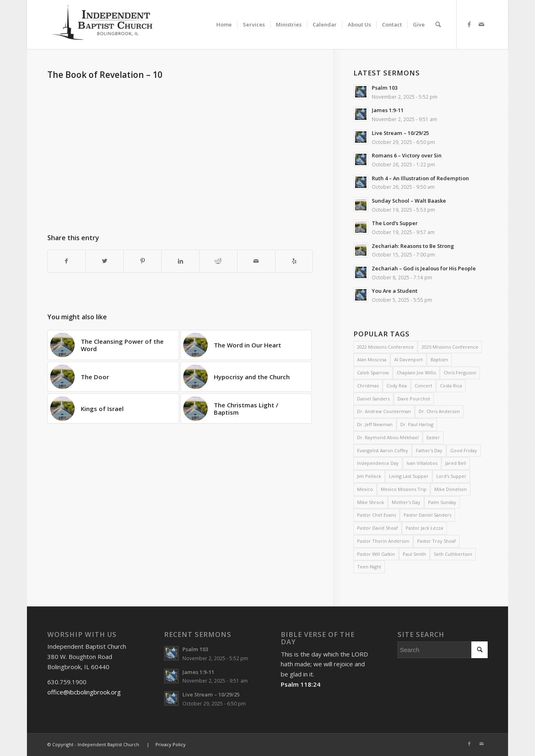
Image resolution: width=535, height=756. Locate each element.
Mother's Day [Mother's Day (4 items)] (406, 502)
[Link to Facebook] (469, 24)
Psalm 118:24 (301, 684)
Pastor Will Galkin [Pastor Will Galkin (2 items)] (376, 554)
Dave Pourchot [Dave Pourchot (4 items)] (414, 399)
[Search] (438, 24)
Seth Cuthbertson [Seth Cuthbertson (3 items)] (453, 554)
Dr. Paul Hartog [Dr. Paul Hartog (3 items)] (417, 424)
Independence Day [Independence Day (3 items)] (378, 463)
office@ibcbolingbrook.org (84, 692)
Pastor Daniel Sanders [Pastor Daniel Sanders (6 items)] (427, 515)
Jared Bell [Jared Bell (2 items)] (456, 463)
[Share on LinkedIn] (180, 261)
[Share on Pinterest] (142, 261)
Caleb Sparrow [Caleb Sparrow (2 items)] (373, 372)
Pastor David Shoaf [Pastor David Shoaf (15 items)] (377, 528)
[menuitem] (224, 17)
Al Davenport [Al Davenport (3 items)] (408, 359)
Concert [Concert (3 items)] (423, 386)
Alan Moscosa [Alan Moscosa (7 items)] (372, 359)
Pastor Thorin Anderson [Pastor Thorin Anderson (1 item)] (383, 541)
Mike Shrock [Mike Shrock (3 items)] (371, 502)
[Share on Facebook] (67, 261)
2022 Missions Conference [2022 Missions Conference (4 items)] (385, 347)
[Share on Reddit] (218, 261)
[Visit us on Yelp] (294, 261)
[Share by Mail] (256, 261)
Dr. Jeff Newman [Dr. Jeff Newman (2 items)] (375, 424)
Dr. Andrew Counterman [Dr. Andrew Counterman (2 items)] (384, 411)
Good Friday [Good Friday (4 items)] (464, 450)
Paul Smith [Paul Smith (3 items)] (414, 554)
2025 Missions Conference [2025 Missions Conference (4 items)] (450, 347)
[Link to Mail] (482, 24)
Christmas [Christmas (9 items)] (368, 386)
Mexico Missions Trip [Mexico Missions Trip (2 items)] (404, 489)
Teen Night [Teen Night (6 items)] (369, 567)
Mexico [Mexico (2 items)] (365, 489)
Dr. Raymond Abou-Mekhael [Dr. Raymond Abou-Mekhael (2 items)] (388, 437)
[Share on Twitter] (104, 261)
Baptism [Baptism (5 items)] (439, 359)
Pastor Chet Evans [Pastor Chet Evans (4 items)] (376, 515)
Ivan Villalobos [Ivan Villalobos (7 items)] (422, 463)
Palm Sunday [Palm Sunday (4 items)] (442, 502)
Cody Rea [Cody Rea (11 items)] (397, 386)
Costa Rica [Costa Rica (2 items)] (451, 386)
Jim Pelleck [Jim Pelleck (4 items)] (369, 476)
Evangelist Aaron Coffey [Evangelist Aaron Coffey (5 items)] (383, 450)
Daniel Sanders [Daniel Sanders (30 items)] (373, 399)
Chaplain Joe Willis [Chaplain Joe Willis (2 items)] (416, 372)
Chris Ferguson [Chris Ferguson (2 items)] (460, 372)
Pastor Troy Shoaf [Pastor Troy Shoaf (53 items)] (436, 541)
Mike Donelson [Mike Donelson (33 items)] (451, 489)
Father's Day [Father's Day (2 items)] (429, 450)
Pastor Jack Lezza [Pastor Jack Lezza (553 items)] (424, 528)
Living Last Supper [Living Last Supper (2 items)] (409, 476)
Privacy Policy (171, 744)
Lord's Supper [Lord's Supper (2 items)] (451, 476)
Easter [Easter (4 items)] (433, 437)
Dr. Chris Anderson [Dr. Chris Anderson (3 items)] (439, 411)
